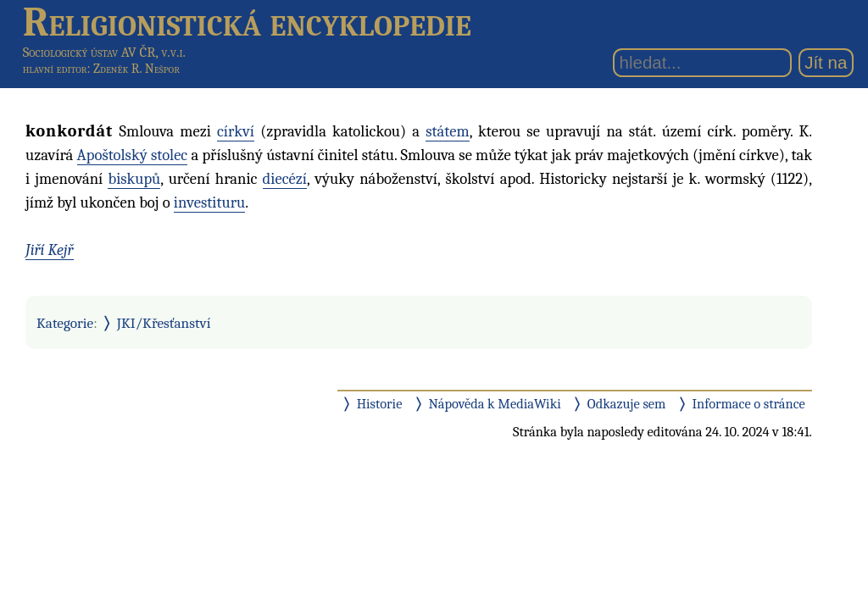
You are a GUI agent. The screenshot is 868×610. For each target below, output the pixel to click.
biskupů (134, 179)
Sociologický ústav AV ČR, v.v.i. (104, 52)
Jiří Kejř (50, 250)
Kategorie (65, 323)
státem (447, 131)
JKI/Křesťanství (164, 323)
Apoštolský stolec (133, 155)
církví (236, 131)
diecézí (285, 179)
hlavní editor (55, 69)
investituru (210, 202)
